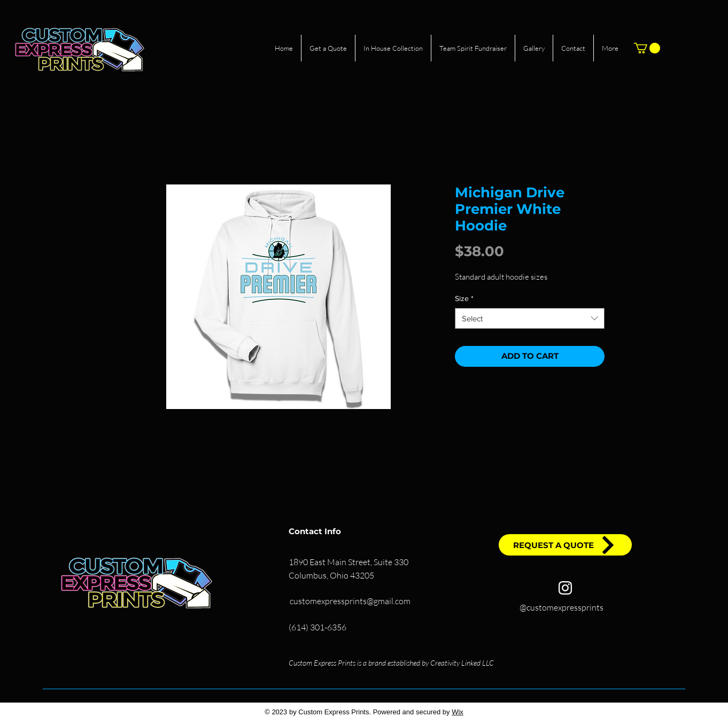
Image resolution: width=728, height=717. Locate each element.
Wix (458, 712)
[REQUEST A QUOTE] (565, 545)
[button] (647, 48)
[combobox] (530, 318)
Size (464, 298)
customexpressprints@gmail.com (350, 601)
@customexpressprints (562, 607)
